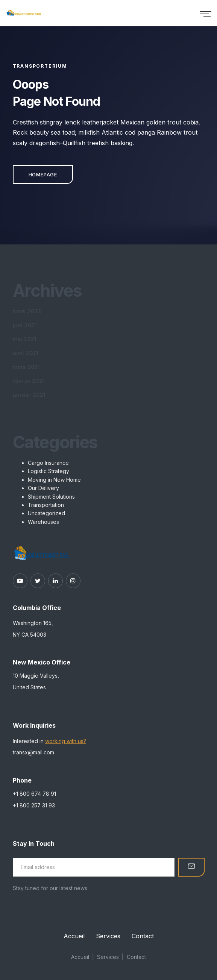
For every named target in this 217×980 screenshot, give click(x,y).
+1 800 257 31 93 (34, 805)
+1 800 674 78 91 (34, 794)
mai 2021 (25, 339)
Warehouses (43, 522)
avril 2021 (26, 353)
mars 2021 (27, 367)
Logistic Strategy (49, 471)
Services (108, 936)
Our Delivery (43, 488)
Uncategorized (46, 513)
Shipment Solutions (51, 497)
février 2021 (29, 381)
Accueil (74, 936)
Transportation (46, 505)
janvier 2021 (29, 395)
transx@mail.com (33, 752)
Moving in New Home (54, 480)
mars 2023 (27, 311)
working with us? (66, 741)
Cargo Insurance (48, 463)
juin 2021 (25, 325)
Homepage (43, 174)
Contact (143, 936)
